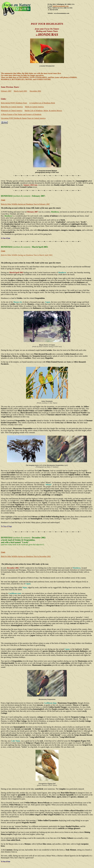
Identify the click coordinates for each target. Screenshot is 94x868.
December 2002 (35, 91)
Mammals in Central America (12, 111)
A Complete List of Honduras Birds (42, 103)
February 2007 (6, 91)
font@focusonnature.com (61, 6)
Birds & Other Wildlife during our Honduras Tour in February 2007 (25, 204)
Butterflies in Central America (12, 107)
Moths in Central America (34, 107)
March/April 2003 (40, 247)
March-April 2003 (20, 91)
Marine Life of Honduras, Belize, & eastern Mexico (43, 111)
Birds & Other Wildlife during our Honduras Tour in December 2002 (26, 556)
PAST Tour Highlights (47, 24)
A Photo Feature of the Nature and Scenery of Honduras (21, 114)
